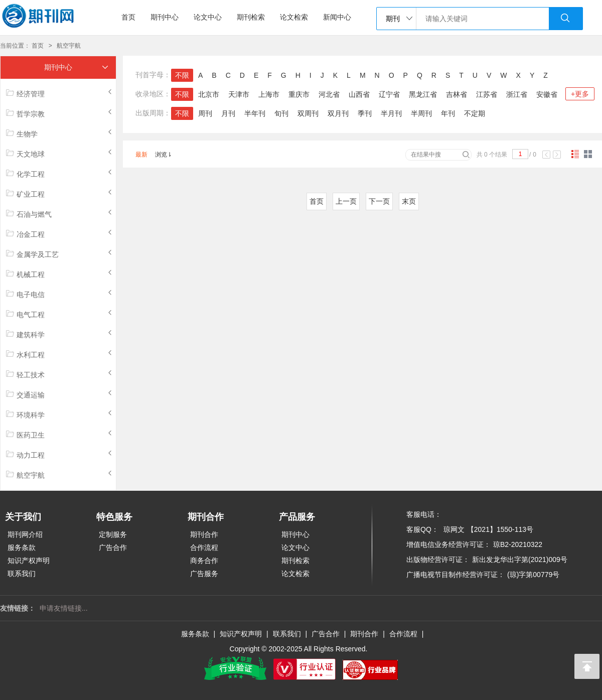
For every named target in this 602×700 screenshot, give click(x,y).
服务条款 (22, 547)
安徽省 (547, 94)
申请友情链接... (64, 608)
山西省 (359, 94)
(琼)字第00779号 (533, 575)
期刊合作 (204, 534)
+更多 (580, 94)
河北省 (329, 94)
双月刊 (338, 113)
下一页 (379, 201)
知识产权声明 (29, 561)
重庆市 (299, 94)
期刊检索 (251, 17)
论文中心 (208, 17)
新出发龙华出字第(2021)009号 (520, 559)
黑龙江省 (423, 94)
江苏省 (487, 94)
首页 (128, 17)
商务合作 (204, 561)
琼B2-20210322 (518, 544)
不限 (182, 75)
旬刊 (281, 113)
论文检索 (294, 17)
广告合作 (113, 547)
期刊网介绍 (25, 534)
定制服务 (113, 534)
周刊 (205, 113)
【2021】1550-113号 (500, 529)
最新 (141, 155)
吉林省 (457, 94)
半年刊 (255, 113)
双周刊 (308, 113)
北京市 (209, 94)
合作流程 (204, 547)
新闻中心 (337, 17)
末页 (409, 201)
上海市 (269, 94)
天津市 (239, 94)
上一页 (346, 201)
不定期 (475, 113)
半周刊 (421, 113)
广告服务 (204, 574)
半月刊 (391, 113)
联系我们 (22, 574)
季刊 (365, 113)
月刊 (228, 113)
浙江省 (517, 94)
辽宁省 (389, 94)
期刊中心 (165, 17)
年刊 (448, 113)
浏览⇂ (164, 155)
